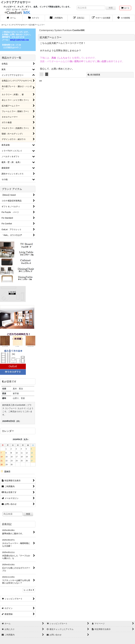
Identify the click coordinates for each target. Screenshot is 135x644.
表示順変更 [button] (94, 75)
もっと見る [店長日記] (29, 590)
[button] (124, 18)
